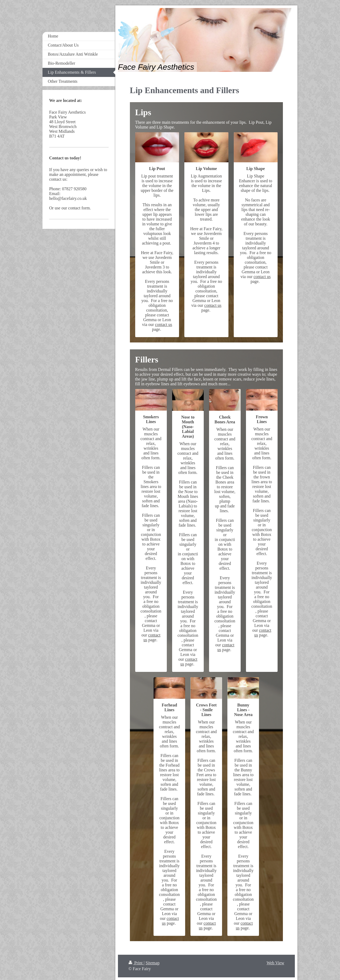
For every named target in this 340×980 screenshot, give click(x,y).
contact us (164, 324)
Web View (275, 963)
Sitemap (152, 963)
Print (136, 963)
